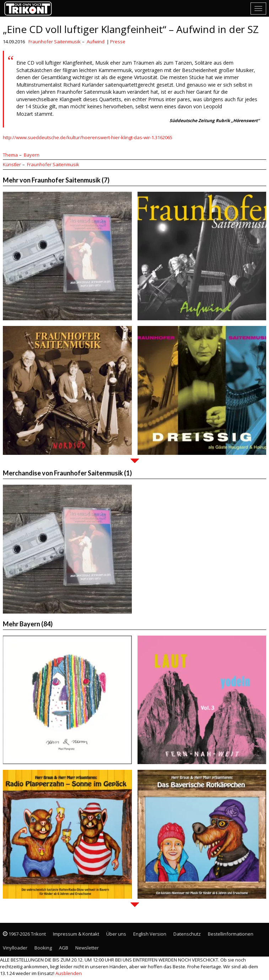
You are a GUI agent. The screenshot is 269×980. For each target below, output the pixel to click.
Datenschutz (187, 934)
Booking (43, 948)
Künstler (12, 164)
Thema (10, 155)
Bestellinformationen (231, 934)
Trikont (30, 8)
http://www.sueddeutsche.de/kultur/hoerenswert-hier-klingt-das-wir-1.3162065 (88, 137)
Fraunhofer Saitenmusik (55, 42)
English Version (150, 934)
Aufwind (96, 42)
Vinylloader (15, 948)
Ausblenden (69, 973)
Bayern (32, 155)
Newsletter (87, 948)
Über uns (116, 934)
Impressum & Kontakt (76, 934)
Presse (118, 42)
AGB (64, 948)
